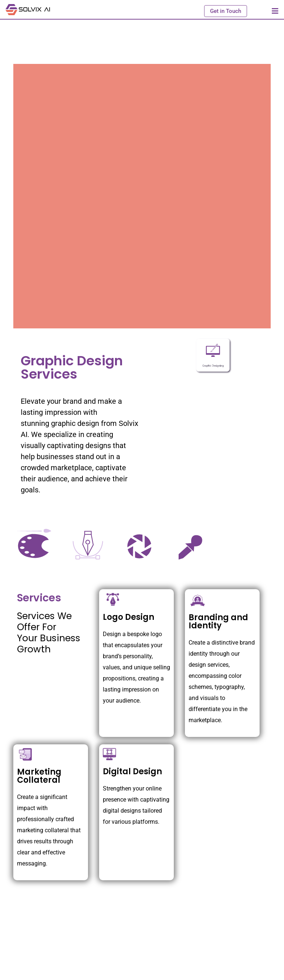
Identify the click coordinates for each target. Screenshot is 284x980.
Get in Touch (226, 11)
